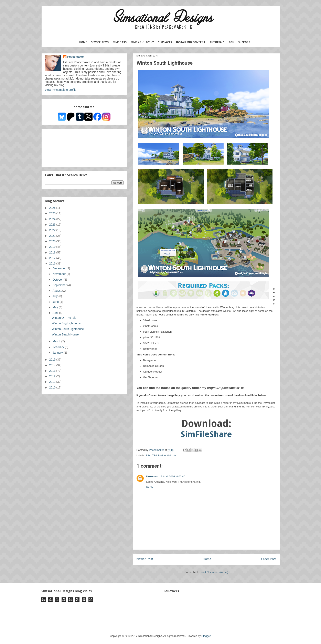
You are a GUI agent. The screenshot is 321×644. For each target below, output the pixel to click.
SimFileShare (206, 434)
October (58, 280)
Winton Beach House (65, 334)
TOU (231, 42)
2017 (53, 258)
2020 (53, 241)
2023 (53, 225)
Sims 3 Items (100, 42)
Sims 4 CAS (165, 42)
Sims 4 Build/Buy (142, 42)
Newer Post (145, 559)
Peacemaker (76, 57)
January (58, 353)
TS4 (148, 455)
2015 (53, 360)
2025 (53, 213)
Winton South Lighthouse (68, 329)
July (56, 296)
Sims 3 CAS (120, 42)
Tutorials (217, 42)
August (57, 291)
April (56, 313)
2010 (53, 387)
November (60, 274)
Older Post (269, 559)
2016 (53, 263)
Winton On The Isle (64, 318)
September (60, 285)
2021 (53, 236)
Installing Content (191, 42)
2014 (53, 365)
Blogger (206, 636)
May (56, 307)
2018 (53, 252)
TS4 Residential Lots (164, 455)
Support (244, 42)
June (56, 302)
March (57, 341)
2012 (53, 376)
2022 (53, 230)
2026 (53, 208)
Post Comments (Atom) (215, 572)
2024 (53, 219)
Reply (150, 487)
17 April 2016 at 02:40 (172, 476)
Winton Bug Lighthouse (67, 323)
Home (83, 42)
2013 (53, 371)
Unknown (152, 476)
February (59, 347)
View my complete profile (61, 90)
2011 (53, 382)
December (60, 268)
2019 (53, 247)
